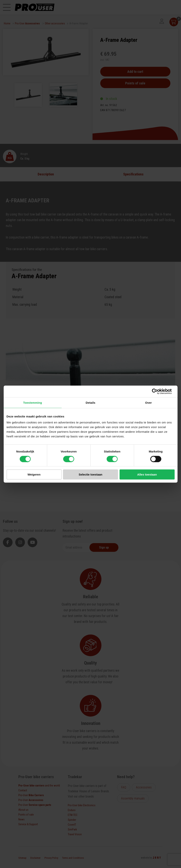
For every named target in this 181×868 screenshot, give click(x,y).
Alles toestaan (147, 474)
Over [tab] (148, 402)
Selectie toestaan (90, 474)
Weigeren (34, 474)
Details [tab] (91, 402)
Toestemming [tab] (33, 402)
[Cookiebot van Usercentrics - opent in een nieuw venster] (158, 391)
